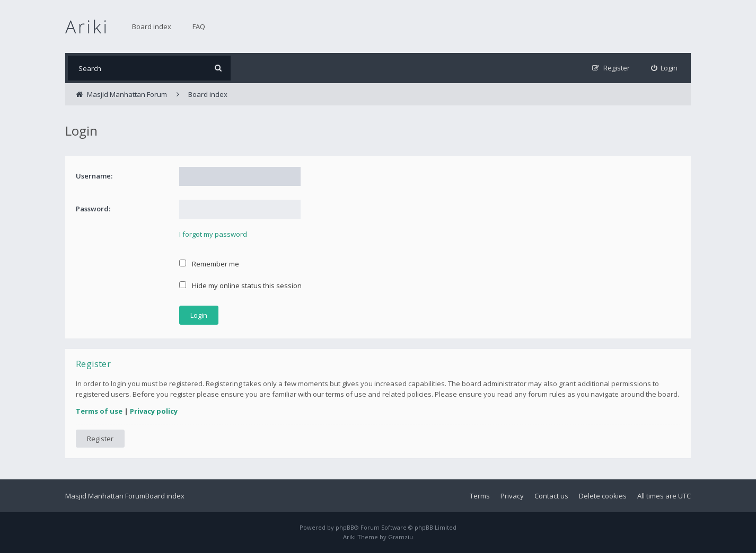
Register (100, 439)
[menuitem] (665, 68)
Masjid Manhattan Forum (105, 496)
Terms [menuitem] (480, 496)
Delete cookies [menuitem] (603, 496)
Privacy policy (154, 411)
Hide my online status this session (240, 286)
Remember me (209, 264)
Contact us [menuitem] (551, 496)
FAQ (199, 26)
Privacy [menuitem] (512, 496)
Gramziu (401, 537)
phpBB (345, 527)
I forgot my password (213, 234)
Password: (93, 209)
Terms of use (99, 411)
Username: (94, 176)
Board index (152, 26)
